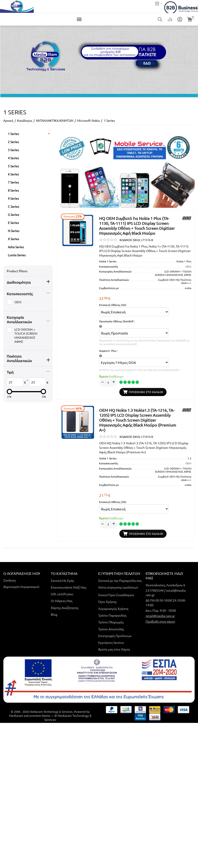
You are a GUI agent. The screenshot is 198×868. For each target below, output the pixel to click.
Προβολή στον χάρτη (160, 621)
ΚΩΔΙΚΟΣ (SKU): (130, 240)
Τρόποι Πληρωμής (111, 622)
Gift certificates (62, 594)
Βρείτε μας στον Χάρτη (114, 649)
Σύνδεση (10, 580)
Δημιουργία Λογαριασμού (21, 587)
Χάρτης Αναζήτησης (65, 608)
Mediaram (16, 715)
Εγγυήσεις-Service (111, 642)
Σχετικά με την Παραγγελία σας (120, 580)
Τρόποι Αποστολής (111, 629)
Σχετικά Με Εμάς (62, 580)
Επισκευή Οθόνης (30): (113, 305)
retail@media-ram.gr (160, 616)
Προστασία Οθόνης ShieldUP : (117, 321)
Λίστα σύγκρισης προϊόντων (118, 587)
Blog (54, 614)
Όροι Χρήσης (107, 602)
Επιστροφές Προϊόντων (115, 636)
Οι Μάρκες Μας (62, 601)
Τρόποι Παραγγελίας (112, 615)
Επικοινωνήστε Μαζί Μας (69, 587)
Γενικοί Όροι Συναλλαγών (116, 595)
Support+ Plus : (108, 351)
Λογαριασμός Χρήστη (113, 609)
